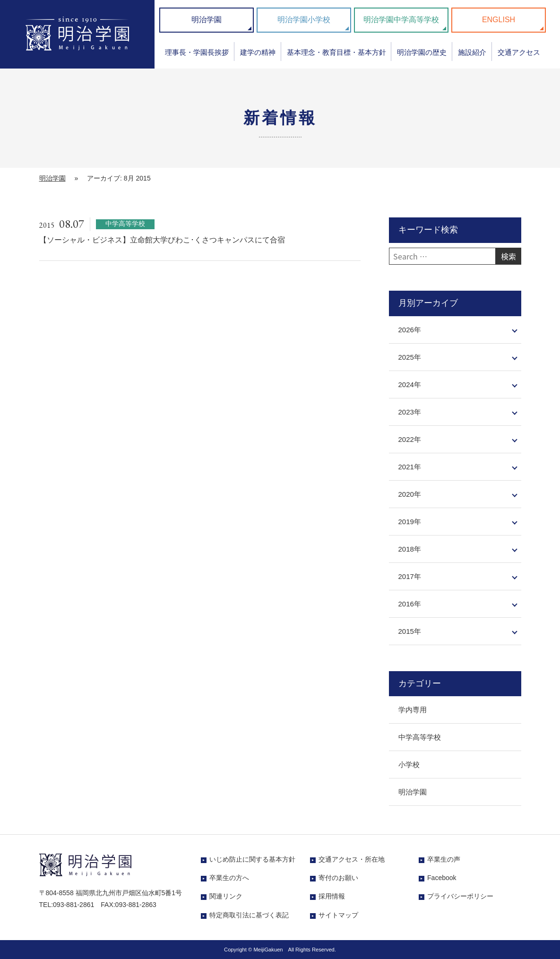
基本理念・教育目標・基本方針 (336, 52)
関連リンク (226, 896)
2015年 (410, 631)
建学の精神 (258, 52)
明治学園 (207, 20)
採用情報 (332, 896)
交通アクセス (519, 52)
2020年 (410, 494)
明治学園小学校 (304, 20)
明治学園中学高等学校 (401, 20)
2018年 (410, 549)
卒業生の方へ (229, 878)
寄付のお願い (338, 878)
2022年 (410, 439)
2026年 (410, 330)
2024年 (410, 384)
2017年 (410, 576)
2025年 (410, 357)
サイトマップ (338, 915)
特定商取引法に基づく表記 (249, 915)
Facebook (442, 878)
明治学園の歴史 (422, 52)
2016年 (410, 604)
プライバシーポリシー (460, 896)
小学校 (409, 765)
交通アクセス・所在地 (352, 859)
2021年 (410, 467)
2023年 (410, 412)
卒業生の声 (444, 859)
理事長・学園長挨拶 (197, 52)
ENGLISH (499, 20)
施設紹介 (472, 52)
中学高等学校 (420, 737)
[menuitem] (197, 56)
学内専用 (413, 710)
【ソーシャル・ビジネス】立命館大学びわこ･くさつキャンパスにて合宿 (162, 240)
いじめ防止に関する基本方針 (252, 859)
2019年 (410, 522)
